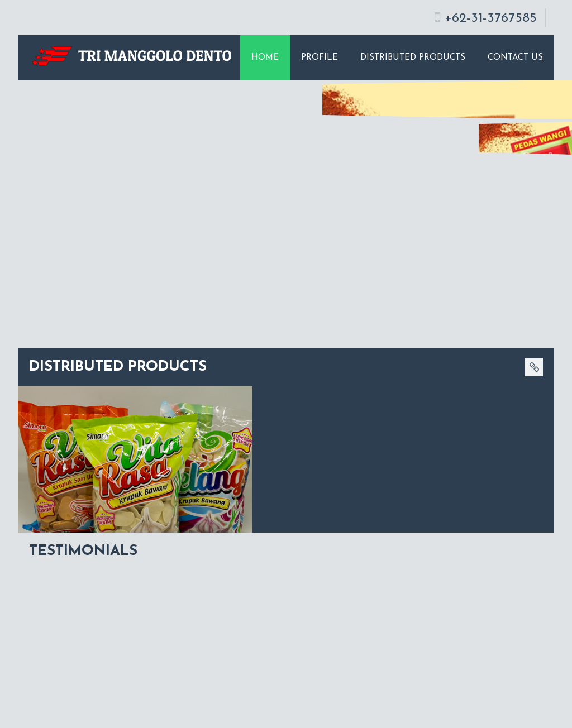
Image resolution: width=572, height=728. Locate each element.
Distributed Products (413, 58)
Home (265, 58)
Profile (320, 58)
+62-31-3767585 (491, 18)
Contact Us (515, 58)
